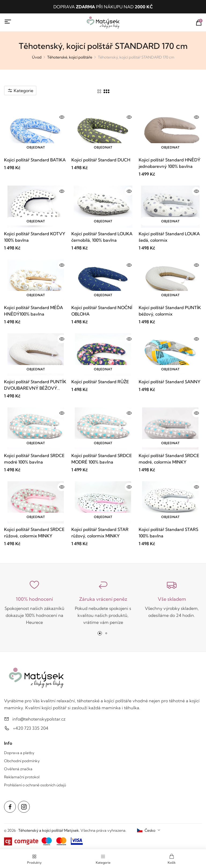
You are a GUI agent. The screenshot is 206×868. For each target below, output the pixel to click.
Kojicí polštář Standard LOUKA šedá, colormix (169, 237)
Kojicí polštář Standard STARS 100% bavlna (168, 533)
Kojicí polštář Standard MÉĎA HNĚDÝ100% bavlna (34, 311)
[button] (100, 633)
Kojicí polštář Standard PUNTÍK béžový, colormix (170, 311)
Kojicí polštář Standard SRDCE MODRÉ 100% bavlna (102, 459)
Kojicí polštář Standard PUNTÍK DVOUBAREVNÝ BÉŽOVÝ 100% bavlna (35, 385)
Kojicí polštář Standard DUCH (101, 160)
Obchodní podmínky (22, 761)
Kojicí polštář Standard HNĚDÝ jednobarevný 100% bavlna (170, 163)
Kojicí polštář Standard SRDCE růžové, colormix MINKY (34, 533)
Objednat (36, 147)
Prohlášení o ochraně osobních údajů (35, 785)
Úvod (37, 57)
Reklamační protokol (22, 777)
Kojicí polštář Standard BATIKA (35, 160)
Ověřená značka (18, 769)
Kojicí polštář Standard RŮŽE (100, 382)
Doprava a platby (19, 753)
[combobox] (149, 830)
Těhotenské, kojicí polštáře (70, 57)
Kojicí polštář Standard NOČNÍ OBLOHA (102, 311)
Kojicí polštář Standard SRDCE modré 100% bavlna (34, 459)
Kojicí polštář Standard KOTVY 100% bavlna (35, 237)
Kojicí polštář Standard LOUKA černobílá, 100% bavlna (102, 237)
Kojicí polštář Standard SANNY (170, 382)
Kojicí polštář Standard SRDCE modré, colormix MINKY (169, 459)
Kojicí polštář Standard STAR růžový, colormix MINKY (100, 533)
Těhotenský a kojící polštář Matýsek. (49, 830)
